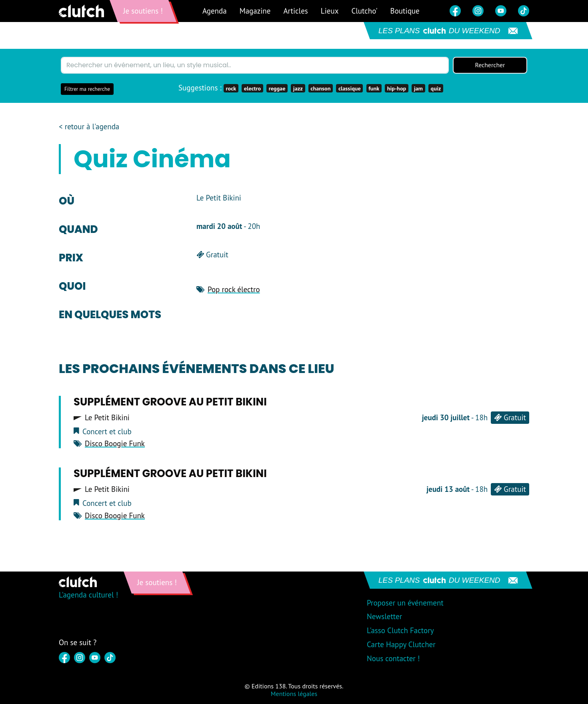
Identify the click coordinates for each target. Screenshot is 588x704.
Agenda (215, 11)
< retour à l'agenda (89, 127)
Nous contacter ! (393, 658)
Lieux (330, 11)
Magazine (255, 11)
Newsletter (384, 617)
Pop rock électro (234, 289)
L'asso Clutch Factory (400, 631)
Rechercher (490, 65)
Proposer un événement (405, 603)
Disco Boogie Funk (115, 444)
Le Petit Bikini (107, 418)
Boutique (405, 11)
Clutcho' (364, 11)
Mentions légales (294, 694)
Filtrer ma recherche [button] (87, 89)
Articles (295, 11)
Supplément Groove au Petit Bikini (170, 402)
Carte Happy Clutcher (401, 644)
